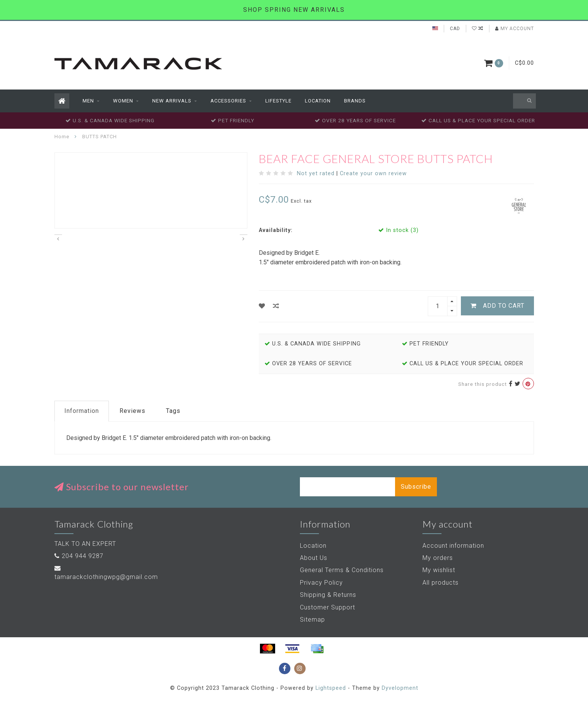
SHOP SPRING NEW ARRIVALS (294, 10)
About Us (314, 558)
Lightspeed (331, 688)
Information (82, 411)
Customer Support (327, 607)
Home (62, 137)
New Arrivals (172, 101)
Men (88, 101)
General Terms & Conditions (342, 570)
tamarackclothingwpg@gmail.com (106, 577)
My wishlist (439, 570)
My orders (438, 558)
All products (441, 583)
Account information (453, 546)
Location (318, 101)
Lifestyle (278, 101)
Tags (173, 411)
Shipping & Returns (328, 595)
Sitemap (312, 620)
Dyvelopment (400, 688)
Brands (355, 101)
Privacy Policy (321, 583)
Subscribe (416, 487)
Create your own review (373, 174)
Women (123, 101)
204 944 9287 (83, 556)
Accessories (228, 101)
